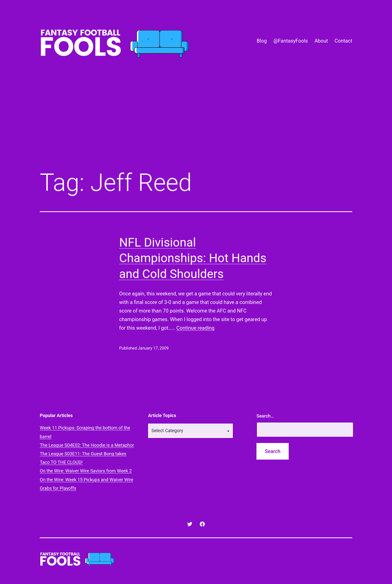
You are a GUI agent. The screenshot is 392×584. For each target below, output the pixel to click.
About (321, 41)
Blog (262, 41)
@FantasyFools (291, 41)
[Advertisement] (196, 124)
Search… (265, 416)
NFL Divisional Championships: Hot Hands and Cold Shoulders (193, 258)
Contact (343, 41)
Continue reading (195, 328)
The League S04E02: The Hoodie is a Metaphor (87, 445)
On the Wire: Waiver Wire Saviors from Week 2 (86, 471)
